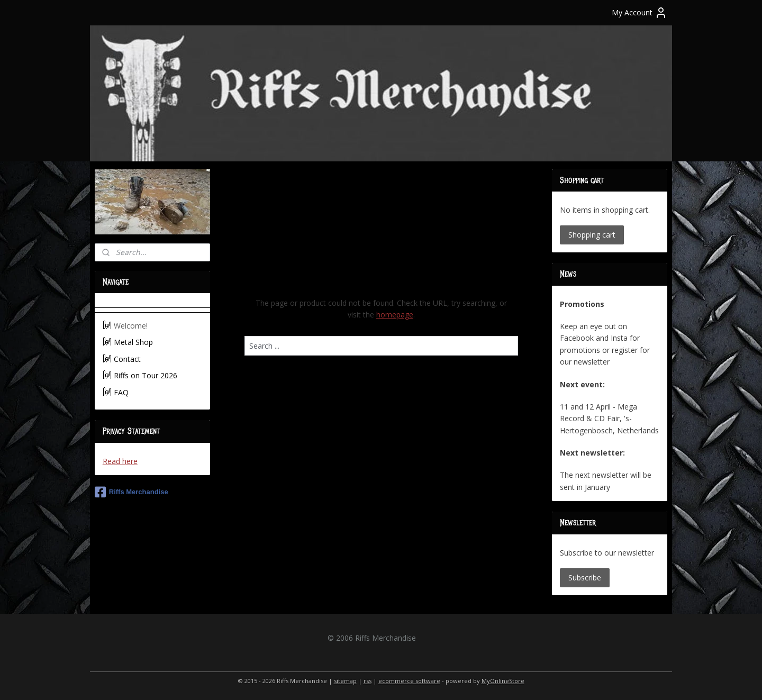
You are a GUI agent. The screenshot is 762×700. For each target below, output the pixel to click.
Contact (127, 359)
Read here (120, 461)
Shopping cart (592, 235)
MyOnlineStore (503, 681)
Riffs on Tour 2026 (146, 375)
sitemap (345, 681)
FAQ (121, 392)
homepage (394, 315)
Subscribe (585, 578)
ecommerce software (409, 681)
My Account (639, 13)
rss (368, 681)
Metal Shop (133, 342)
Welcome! (131, 326)
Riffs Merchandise (131, 492)
